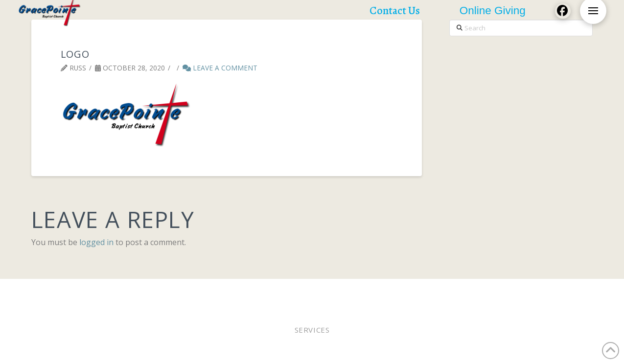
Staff (355, 292)
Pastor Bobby (227, 292)
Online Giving (314, 292)
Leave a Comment (220, 68)
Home (47, 292)
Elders (270, 292)
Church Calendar (507, 292)
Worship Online (168, 292)
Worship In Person (98, 292)
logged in (96, 242)
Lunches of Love (438, 292)
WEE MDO (386, 292)
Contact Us (566, 292)
